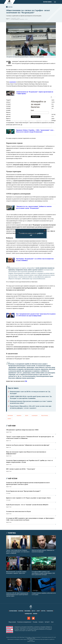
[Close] (51, 97)
